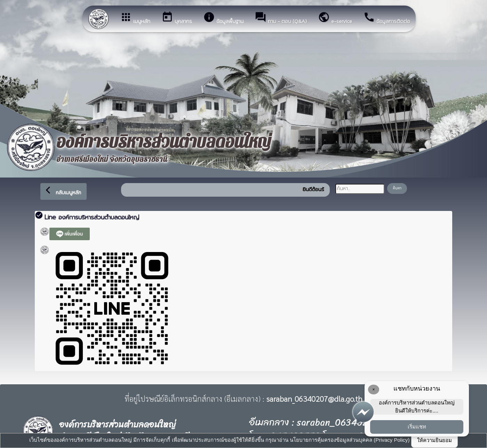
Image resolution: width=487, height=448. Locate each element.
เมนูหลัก (135, 18)
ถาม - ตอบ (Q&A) (281, 18)
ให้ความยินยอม (434, 440)
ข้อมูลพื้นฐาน (223, 18)
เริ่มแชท (417, 427)
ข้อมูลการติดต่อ (387, 18)
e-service (335, 18)
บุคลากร (177, 18)
